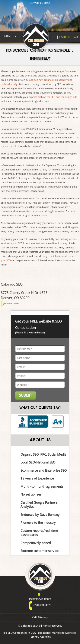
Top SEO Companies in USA (19, 633)
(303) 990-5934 (10, 303)
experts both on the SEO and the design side (53, 97)
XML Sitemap (40, 617)
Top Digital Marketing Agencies (57, 633)
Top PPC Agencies (40, 637)
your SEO (6, 260)
